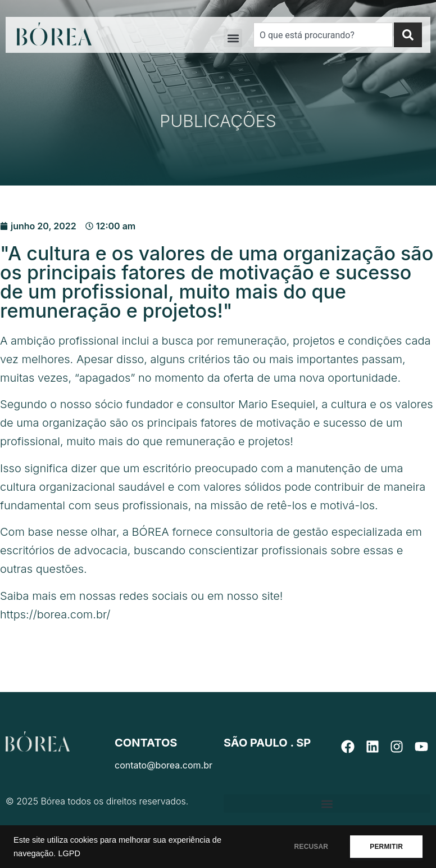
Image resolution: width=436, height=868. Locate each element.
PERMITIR (386, 847)
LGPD (69, 853)
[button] (233, 38)
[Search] (408, 35)
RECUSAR (312, 847)
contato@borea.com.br (163, 765)
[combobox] (323, 35)
